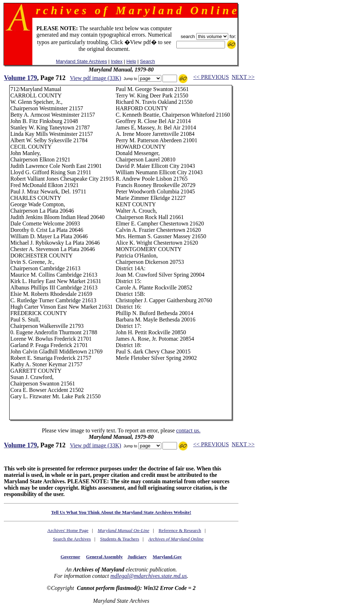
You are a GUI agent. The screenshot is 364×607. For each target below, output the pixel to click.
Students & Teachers (119, 539)
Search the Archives (72, 539)
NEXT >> (243, 77)
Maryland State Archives (81, 61)
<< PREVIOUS (211, 77)
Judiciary (137, 557)
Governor (70, 557)
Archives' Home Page (68, 530)
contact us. (188, 430)
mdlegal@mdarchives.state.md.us (148, 576)
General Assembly (104, 557)
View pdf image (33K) (95, 78)
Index (117, 61)
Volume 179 (20, 78)
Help (131, 61)
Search (148, 61)
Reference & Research (180, 530)
